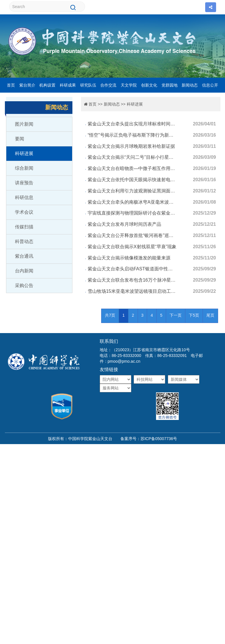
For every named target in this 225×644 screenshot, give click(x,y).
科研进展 (24, 153)
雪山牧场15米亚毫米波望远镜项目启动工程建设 (132, 291)
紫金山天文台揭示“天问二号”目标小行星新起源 (132, 157)
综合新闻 (24, 168)
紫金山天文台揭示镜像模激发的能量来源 (129, 258)
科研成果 (68, 85)
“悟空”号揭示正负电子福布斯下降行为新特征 (132, 135)
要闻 (20, 139)
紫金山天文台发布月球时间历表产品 (124, 224)
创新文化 (149, 85)
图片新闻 (24, 124)
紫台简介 (27, 85)
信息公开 (210, 85)
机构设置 (47, 85)
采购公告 (24, 285)
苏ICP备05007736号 (159, 439)
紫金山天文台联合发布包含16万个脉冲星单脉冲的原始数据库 (132, 280)
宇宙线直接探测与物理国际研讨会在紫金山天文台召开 (132, 213)
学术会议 (24, 212)
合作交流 (108, 85)
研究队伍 (88, 85)
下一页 (176, 315)
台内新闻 (24, 271)
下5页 (194, 315)
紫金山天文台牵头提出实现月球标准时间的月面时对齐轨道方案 (132, 124)
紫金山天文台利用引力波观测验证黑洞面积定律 (132, 191)
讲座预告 (24, 183)
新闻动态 (190, 85)
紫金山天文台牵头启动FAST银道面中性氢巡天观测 (132, 269)
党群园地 (170, 85)
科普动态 (24, 241)
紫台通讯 (24, 256)
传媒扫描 (24, 227)
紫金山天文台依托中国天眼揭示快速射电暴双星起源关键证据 (132, 180)
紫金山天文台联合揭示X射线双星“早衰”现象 (132, 247)
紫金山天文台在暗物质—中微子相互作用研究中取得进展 (132, 168)
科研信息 (24, 197)
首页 (11, 85)
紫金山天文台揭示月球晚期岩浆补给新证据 (131, 146)
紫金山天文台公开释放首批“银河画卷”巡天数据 (132, 235)
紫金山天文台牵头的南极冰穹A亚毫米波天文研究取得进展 (132, 202)
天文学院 (129, 85)
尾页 (210, 315)
